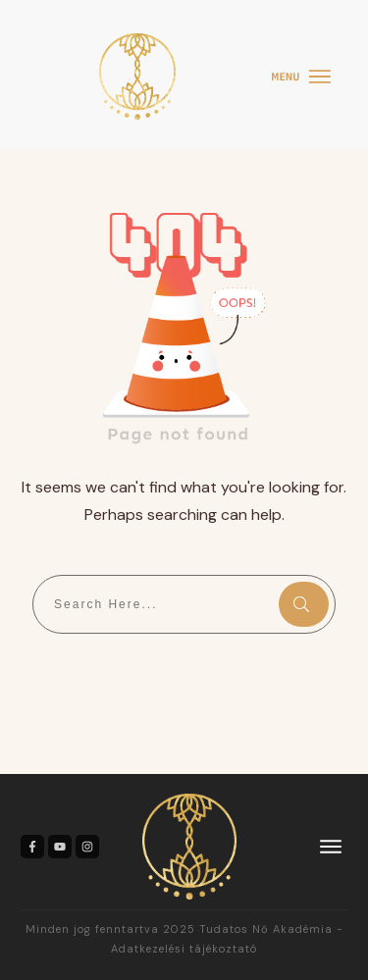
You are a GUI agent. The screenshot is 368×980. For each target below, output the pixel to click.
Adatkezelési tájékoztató (184, 949)
